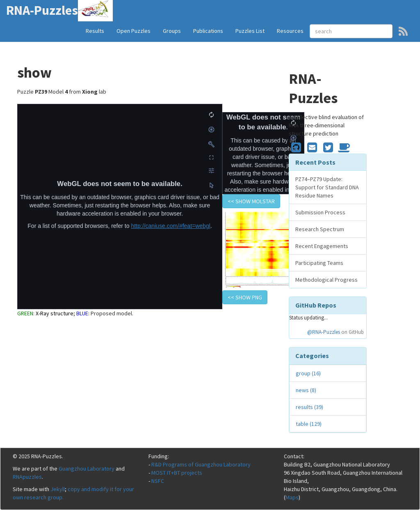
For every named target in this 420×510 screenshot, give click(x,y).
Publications (208, 31)
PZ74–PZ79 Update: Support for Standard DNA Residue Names (327, 187)
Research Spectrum (320, 229)
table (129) (309, 424)
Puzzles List (250, 31)
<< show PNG (245, 297)
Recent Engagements (322, 246)
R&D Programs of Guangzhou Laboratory (201, 464)
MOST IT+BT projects (177, 473)
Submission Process (320, 212)
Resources (290, 31)
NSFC (158, 481)
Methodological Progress (326, 280)
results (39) (309, 407)
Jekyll (58, 489)
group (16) (308, 373)
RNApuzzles (27, 477)
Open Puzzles (134, 31)
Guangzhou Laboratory (87, 469)
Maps (292, 497)
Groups (172, 31)
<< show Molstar (251, 201)
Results (95, 31)
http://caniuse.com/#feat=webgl (170, 226)
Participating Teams (319, 263)
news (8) (306, 390)
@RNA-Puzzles (324, 332)
